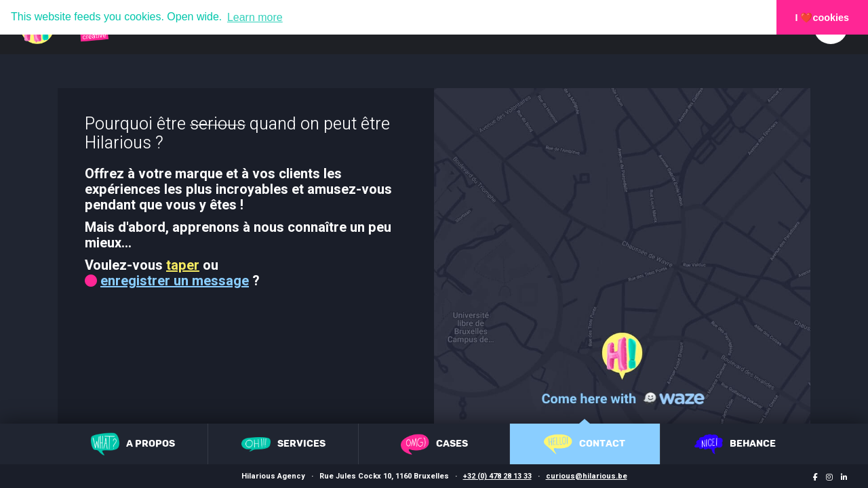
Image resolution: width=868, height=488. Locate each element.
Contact (585, 444)
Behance (735, 444)
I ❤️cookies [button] (823, 18)
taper (183, 265)
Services (283, 444)
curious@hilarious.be (587, 476)
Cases (434, 444)
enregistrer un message (175, 281)
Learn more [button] (255, 17)
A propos (133, 444)
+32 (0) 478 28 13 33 (497, 476)
